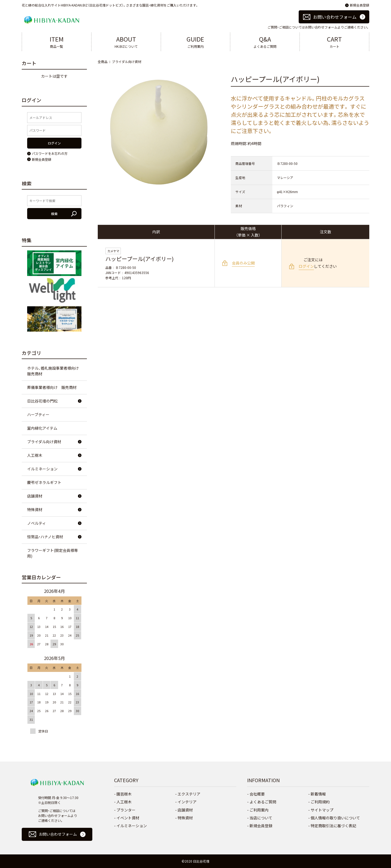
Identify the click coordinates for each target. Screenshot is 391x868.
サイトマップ (322, 810)
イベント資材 (128, 818)
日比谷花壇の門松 (42, 401)
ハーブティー (38, 414)
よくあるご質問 (265, 42)
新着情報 (318, 794)
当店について (261, 818)
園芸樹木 (124, 794)
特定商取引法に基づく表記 (333, 826)
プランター (126, 810)
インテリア (187, 802)
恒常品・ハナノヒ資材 (45, 537)
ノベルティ (37, 523)
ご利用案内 (196, 42)
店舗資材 (35, 496)
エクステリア (189, 794)
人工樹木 (35, 455)
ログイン (306, 266)
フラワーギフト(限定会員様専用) (53, 553)
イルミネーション (42, 469)
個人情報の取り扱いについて (335, 818)
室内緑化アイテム (42, 428)
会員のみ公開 (243, 263)
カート (334, 42)
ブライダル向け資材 (127, 62)
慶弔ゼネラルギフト (44, 482)
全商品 (103, 62)
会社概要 (257, 794)
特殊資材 (35, 510)
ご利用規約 (320, 802)
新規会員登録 (360, 5)
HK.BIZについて (126, 42)
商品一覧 (57, 42)
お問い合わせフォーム (335, 17)
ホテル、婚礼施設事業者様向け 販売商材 (55, 371)
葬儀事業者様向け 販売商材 (52, 387)
